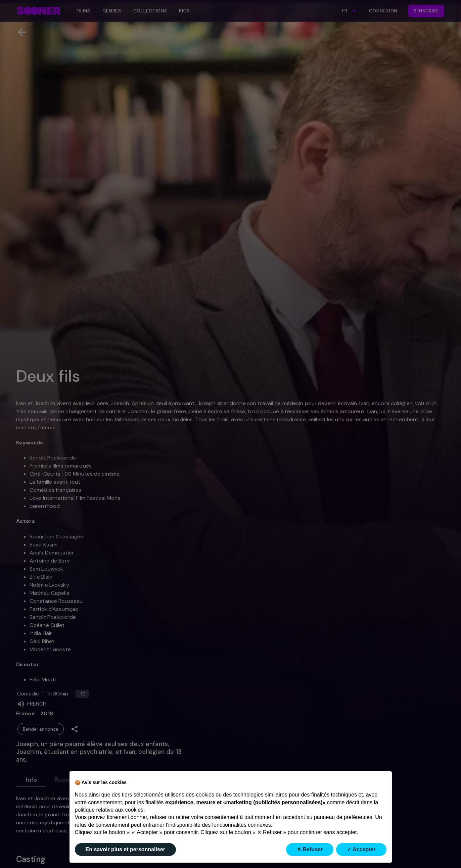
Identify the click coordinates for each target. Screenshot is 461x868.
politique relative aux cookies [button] (109, 810)
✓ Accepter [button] (361, 849)
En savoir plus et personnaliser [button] (125, 849)
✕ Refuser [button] (310, 849)
